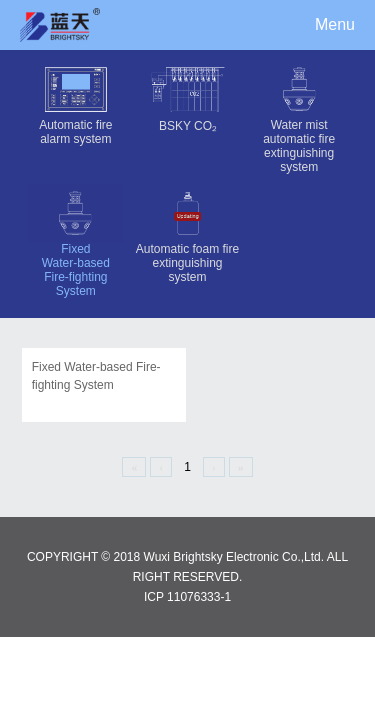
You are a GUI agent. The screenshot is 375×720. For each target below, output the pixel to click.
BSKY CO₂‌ (187, 96)
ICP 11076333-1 (187, 597)
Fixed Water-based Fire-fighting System (75, 241)
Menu (335, 24)
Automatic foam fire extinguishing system (187, 234)
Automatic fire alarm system (75, 103)
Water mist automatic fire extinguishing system (299, 117)
